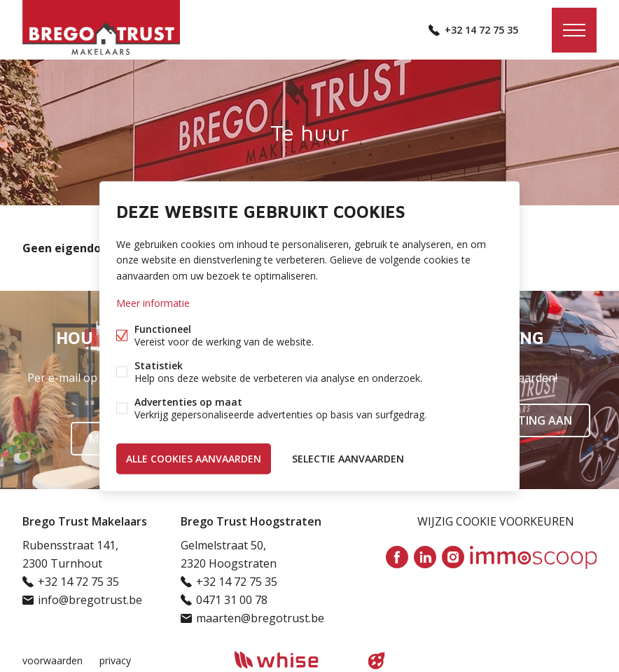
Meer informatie (153, 302)
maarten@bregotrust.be (260, 618)
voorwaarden (53, 660)
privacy (115, 660)
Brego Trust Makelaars (85, 521)
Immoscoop (533, 557)
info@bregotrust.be (90, 600)
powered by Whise (293, 660)
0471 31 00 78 (232, 600)
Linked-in (425, 557)
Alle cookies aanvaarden (194, 458)
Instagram (453, 557)
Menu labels (574, 30)
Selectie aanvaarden (348, 458)
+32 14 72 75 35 (481, 30)
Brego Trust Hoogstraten (251, 521)
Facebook (397, 557)
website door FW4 (377, 661)
